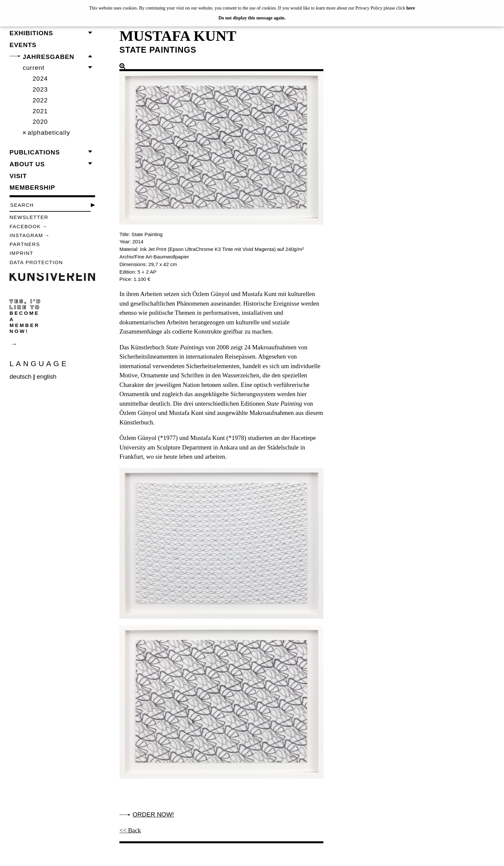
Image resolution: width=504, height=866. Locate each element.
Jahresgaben (49, 57)
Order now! (153, 814)
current (34, 68)
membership (32, 188)
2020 (40, 122)
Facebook (25, 226)
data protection (36, 262)
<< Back (130, 830)
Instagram (26, 235)
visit (18, 176)
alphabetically (49, 133)
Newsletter (29, 217)
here (411, 8)
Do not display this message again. (252, 18)
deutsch (21, 377)
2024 (40, 79)
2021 (40, 111)
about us (27, 164)
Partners (25, 244)
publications (35, 152)
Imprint (21, 253)
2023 (40, 89)
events (23, 45)
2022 (40, 100)
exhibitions (31, 33)
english (46, 377)
